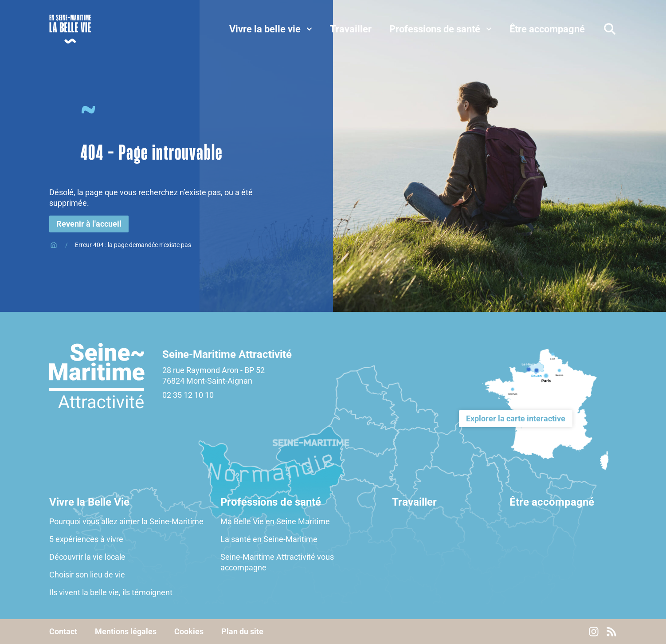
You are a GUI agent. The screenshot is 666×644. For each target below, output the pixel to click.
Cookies (189, 632)
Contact (63, 632)
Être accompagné (552, 502)
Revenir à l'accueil (89, 224)
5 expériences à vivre (86, 539)
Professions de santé (271, 502)
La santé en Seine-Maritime (269, 539)
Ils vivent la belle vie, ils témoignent (111, 592)
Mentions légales (126, 632)
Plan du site (242, 632)
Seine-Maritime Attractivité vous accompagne (277, 562)
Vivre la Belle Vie (89, 502)
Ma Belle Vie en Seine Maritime (275, 521)
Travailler (414, 502)
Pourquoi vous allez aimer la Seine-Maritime (126, 521)
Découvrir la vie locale (88, 557)
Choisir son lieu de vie (87, 575)
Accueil (54, 245)
